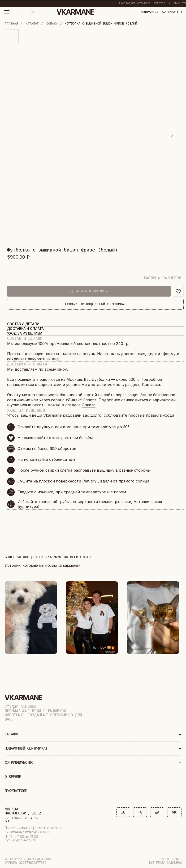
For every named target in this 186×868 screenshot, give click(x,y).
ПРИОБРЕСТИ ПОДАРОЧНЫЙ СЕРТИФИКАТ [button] (95, 304)
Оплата (89, 405)
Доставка (151, 385)
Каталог (32, 23)
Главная (11, 23)
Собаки (52, 23)
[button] (7, 12)
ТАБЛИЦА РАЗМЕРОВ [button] (162, 278)
